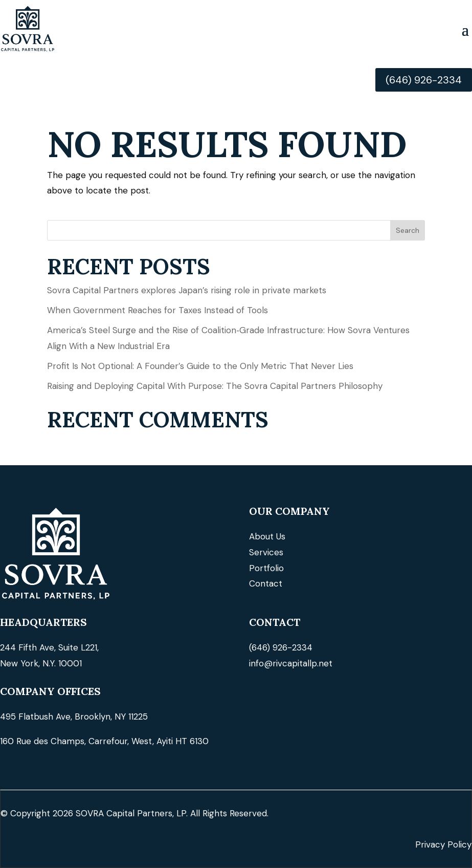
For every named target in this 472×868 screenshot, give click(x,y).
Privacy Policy (443, 844)
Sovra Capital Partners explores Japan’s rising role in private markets (187, 290)
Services (266, 552)
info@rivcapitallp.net (291, 663)
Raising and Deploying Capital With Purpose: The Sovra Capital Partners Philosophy (215, 386)
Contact (266, 583)
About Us (267, 536)
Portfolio (266, 568)
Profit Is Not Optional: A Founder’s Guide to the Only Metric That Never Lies (200, 366)
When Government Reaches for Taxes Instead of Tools (158, 310)
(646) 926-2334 (424, 80)
